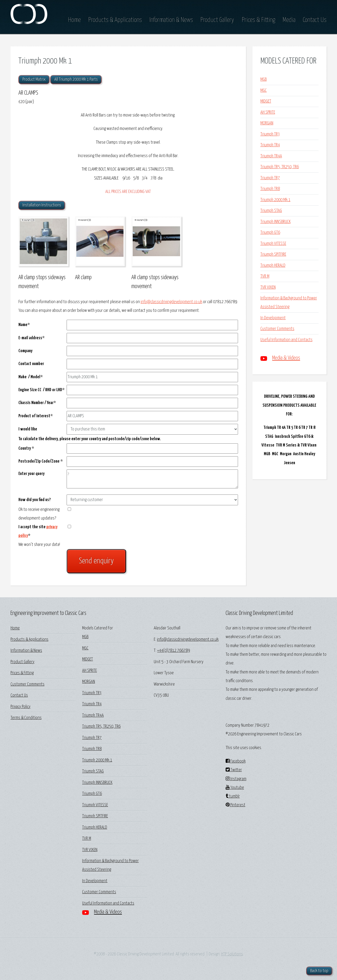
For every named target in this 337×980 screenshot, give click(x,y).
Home (74, 20)
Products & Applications (115, 20)
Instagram (236, 779)
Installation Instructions (42, 205)
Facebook (236, 761)
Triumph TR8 (270, 189)
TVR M (265, 276)
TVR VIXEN (268, 287)
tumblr (233, 796)
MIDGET (266, 101)
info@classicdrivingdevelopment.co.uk (171, 302)
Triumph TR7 (270, 178)
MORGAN (267, 123)
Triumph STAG (271, 211)
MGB (264, 79)
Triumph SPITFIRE (273, 254)
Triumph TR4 (270, 145)
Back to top (319, 971)
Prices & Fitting (258, 20)
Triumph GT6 (270, 233)
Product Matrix (34, 79)
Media (289, 20)
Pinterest (236, 805)
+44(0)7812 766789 (174, 651)
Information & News (171, 20)
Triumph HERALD (273, 266)
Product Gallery (217, 20)
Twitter (234, 770)
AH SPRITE (268, 112)
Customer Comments (277, 329)
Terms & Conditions (26, 718)
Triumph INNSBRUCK (276, 222)
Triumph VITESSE (273, 244)
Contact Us (315, 20)
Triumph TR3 (270, 134)
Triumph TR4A (271, 156)
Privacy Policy (21, 707)
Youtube (235, 788)
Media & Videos (286, 358)
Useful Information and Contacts (286, 340)
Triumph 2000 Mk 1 (275, 200)
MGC (264, 91)
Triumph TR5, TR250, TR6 (280, 167)
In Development (273, 318)
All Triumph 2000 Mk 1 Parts (76, 79)
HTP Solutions (232, 954)
